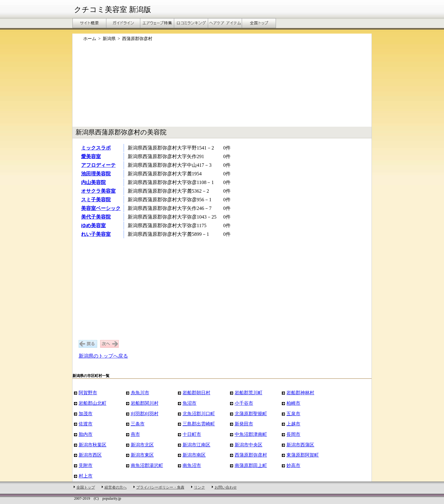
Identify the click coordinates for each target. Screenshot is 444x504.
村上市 (86, 476)
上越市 (293, 424)
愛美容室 (91, 156)
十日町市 (192, 434)
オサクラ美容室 (98, 191)
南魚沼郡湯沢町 (147, 465)
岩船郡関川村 (145, 403)
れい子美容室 (96, 234)
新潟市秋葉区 (92, 445)
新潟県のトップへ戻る (103, 356)
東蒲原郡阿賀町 (303, 455)
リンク (199, 487)
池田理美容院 (96, 174)
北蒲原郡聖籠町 (251, 414)
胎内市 (86, 434)
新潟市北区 (142, 445)
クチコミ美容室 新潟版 (113, 10)
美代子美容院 (96, 217)
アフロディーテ (98, 165)
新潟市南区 (194, 455)
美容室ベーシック (101, 208)
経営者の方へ (116, 487)
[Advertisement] (222, 87)
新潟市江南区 (196, 445)
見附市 (86, 465)
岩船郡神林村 (300, 393)
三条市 (138, 424)
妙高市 (293, 465)
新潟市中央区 (249, 445)
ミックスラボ (96, 148)
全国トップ (86, 487)
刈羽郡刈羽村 (145, 414)
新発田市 (244, 424)
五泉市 (293, 414)
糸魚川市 (140, 393)
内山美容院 (93, 182)
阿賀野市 (88, 393)
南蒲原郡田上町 (251, 465)
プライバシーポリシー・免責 (160, 487)
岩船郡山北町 (92, 403)
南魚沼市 (192, 465)
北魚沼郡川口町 (199, 414)
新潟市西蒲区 (300, 445)
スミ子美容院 (96, 200)
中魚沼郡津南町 (251, 434)
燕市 (135, 434)
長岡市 (293, 434)
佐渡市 (86, 424)
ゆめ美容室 (93, 225)
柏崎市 (293, 403)
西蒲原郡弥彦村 (251, 455)
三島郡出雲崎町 (199, 424)
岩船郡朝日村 (196, 393)
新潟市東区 (142, 455)
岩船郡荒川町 (249, 393)
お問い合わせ (226, 487)
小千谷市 (244, 403)
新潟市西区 (90, 455)
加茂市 (86, 414)
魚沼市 (189, 403)
